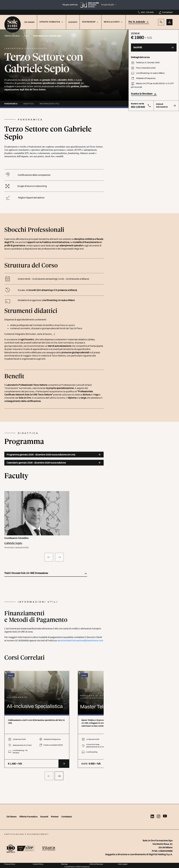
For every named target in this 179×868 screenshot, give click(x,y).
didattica (29, 104)
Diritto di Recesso (96, 864)
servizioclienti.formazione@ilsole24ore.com (80, 640)
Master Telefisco (98, 707)
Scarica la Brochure (144, 94)
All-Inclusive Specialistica (35, 706)
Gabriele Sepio (13, 543)
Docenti (73, 22)
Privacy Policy (10, 864)
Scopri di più (109, 5)
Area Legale (123, 864)
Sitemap (64, 864)
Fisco (26, 36)
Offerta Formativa (12, 36)
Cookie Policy (38, 864)
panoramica (11, 104)
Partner (55, 817)
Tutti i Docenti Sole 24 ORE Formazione (46, 574)
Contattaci (167, 12)
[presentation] (49, 776)
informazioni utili (49, 104)
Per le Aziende (139, 22)
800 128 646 (147, 12)
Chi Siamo (29, 22)
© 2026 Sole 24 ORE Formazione (77, 867)
